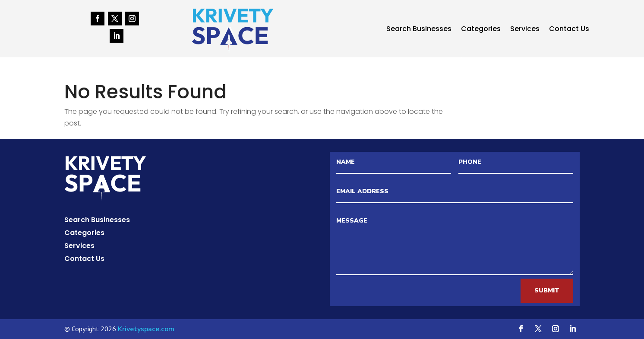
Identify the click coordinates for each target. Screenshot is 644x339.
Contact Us (569, 30)
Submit (547, 290)
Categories (481, 30)
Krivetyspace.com (146, 329)
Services (525, 30)
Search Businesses (419, 30)
